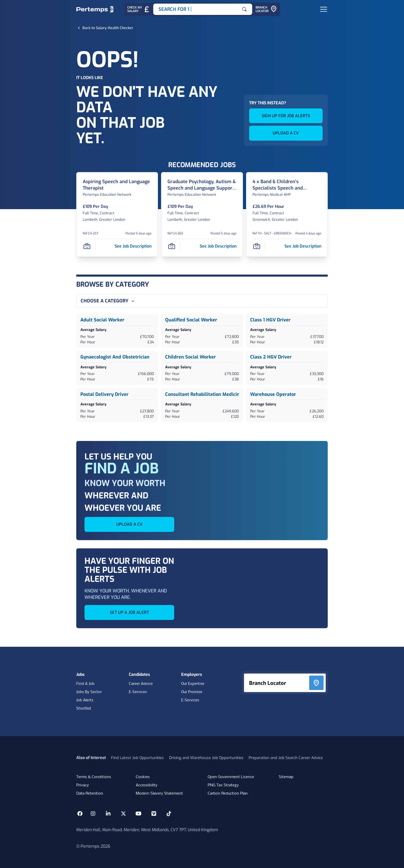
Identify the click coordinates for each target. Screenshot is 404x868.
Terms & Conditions (94, 777)
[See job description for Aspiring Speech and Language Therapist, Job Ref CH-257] (133, 246)
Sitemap (286, 777)
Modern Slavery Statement (159, 794)
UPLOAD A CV (286, 133)
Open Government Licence (231, 777)
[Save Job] (87, 246)
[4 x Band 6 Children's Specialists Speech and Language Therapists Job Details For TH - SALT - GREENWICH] (287, 185)
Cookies (143, 777)
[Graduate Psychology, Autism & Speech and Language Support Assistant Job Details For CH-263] (202, 185)
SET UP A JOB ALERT (129, 612)
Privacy (83, 785)
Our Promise (192, 692)
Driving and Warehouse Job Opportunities (206, 758)
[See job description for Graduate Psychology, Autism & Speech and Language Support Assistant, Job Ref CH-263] (218, 246)
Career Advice (141, 684)
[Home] (95, 9)
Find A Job (85, 684)
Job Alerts (85, 700)
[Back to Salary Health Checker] (108, 28)
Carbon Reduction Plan (228, 794)
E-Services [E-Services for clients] (190, 700)
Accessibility (147, 785)
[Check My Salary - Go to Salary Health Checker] (138, 9)
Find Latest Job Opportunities (137, 758)
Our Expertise (193, 684)
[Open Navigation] (324, 9)
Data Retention (90, 794)
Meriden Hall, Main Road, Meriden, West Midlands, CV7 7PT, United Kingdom (147, 830)
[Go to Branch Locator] (266, 9)
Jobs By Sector (89, 692)
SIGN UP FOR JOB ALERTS (286, 116)
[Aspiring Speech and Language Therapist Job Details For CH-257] (117, 185)
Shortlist (84, 709)
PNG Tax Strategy (223, 785)
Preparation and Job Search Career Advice (286, 758)
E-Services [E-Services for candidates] (138, 692)
